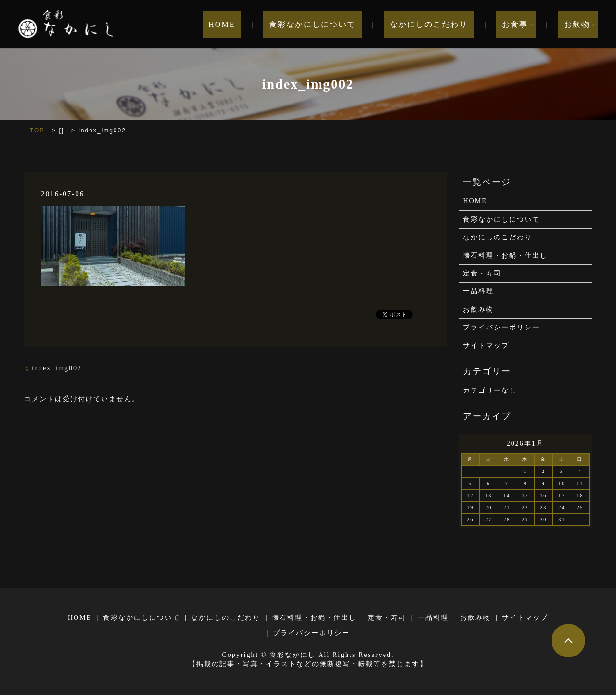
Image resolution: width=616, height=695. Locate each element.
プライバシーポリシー (501, 327)
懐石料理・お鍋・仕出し (505, 256)
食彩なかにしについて (343, 24)
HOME (263, 24)
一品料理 (478, 291)
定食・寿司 (482, 273)
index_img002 (57, 368)
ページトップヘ (568, 641)
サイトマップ (486, 346)
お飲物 (577, 24)
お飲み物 (478, 309)
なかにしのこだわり (447, 24)
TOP (37, 131)
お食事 (521, 24)
